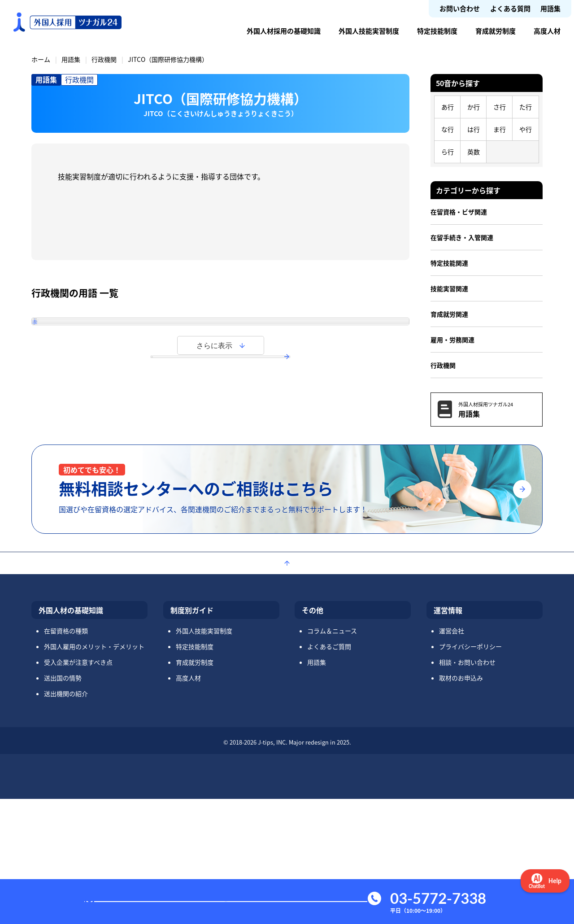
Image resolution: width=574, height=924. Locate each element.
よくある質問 (510, 8)
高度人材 (547, 31)
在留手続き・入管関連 (462, 237)
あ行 (448, 107)
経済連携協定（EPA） (85, 433)
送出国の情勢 (63, 803)
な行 (448, 129)
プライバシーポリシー (470, 771)
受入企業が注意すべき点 (78, 787)
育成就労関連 (449, 314)
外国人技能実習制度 (369, 31)
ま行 (500, 129)
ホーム (41, 59)
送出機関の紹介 (66, 819)
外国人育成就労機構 (82, 331)
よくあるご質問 (329, 771)
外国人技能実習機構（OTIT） (98, 356)
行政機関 (104, 59)
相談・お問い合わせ (467, 787)
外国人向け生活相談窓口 (89, 382)
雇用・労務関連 (452, 340)
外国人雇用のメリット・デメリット (94, 771)
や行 (526, 129)
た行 (526, 107)
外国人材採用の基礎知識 (284, 31)
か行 (474, 107)
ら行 (448, 152)
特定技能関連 (449, 263)
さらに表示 (214, 466)
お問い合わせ (460, 8)
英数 (474, 152)
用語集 (550, 8)
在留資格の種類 (66, 756)
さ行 (500, 107)
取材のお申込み (461, 803)
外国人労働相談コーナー (89, 407)
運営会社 (452, 756)
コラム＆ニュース (332, 756)
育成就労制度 (496, 31)
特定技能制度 (437, 31)
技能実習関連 (449, 288)
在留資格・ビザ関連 (459, 212)
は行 (474, 129)
